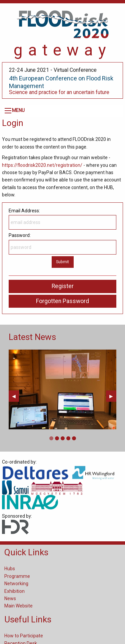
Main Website (18, 606)
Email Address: (62, 219)
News (10, 598)
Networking (16, 584)
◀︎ (15, 396)
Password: (62, 243)
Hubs (10, 569)
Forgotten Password (62, 301)
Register (63, 286)
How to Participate (24, 636)
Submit (62, 262)
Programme (17, 576)
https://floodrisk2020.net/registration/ (42, 165)
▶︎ (113, 396)
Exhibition (14, 591)
